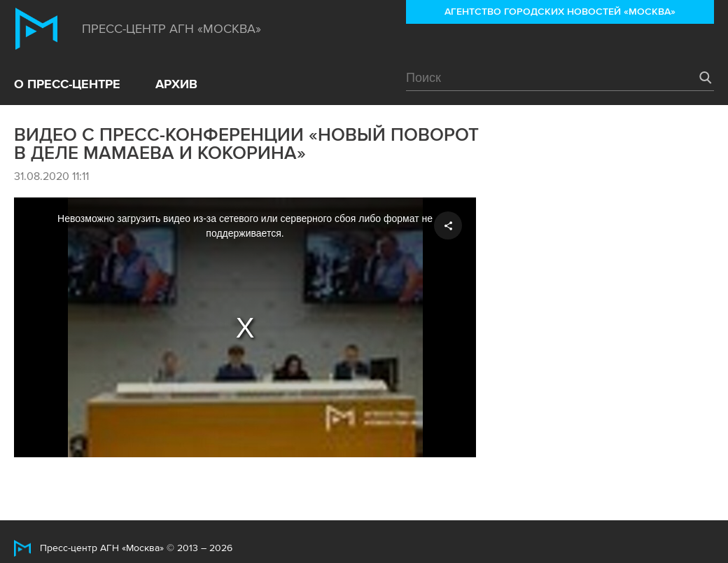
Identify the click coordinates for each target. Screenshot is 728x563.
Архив (176, 84)
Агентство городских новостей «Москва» (560, 12)
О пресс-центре (67, 84)
